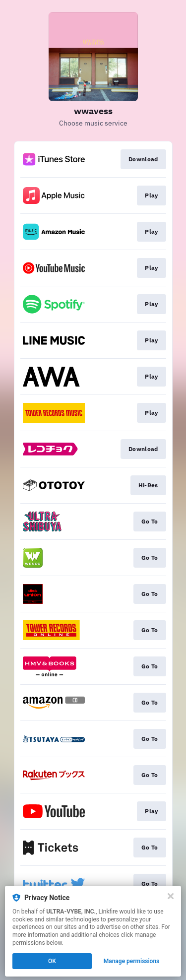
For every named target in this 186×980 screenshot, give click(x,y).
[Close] (171, 896)
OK (52, 961)
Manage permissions (132, 961)
